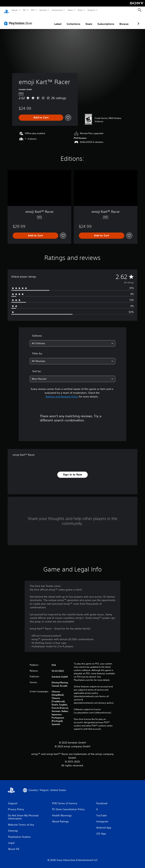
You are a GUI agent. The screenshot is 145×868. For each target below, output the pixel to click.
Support (91, 10)
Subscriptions (87, 20)
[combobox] (73, 340)
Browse (105, 20)
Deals (70, 20)
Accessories (57, 10)
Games (14, 10)
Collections (54, 20)
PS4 (33, 10)
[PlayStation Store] (19, 20)
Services (43, 10)
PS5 (24, 10)
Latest (39, 20)
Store (80, 10)
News (70, 10)
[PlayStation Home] (6, 10)
